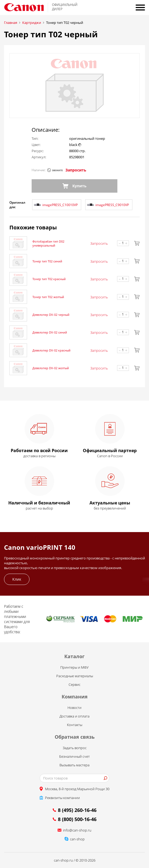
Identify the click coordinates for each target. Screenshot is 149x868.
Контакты (75, 725)
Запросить (76, 170)
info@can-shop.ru (77, 830)
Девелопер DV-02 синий (50, 332)
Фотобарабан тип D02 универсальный (48, 243)
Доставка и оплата (74, 716)
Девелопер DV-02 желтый (51, 368)
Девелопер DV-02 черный (51, 315)
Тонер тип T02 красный (49, 279)
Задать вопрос (75, 748)
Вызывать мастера (74, 765)
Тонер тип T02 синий (47, 261)
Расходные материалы (75, 676)
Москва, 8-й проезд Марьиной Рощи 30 (77, 789)
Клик (17, 579)
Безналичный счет (74, 756)
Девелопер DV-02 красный (51, 350)
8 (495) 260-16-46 (77, 810)
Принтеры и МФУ (74, 667)
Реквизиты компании (62, 798)
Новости (74, 708)
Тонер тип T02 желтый (48, 297)
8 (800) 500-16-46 (77, 819)
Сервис (74, 684)
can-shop (77, 839)
